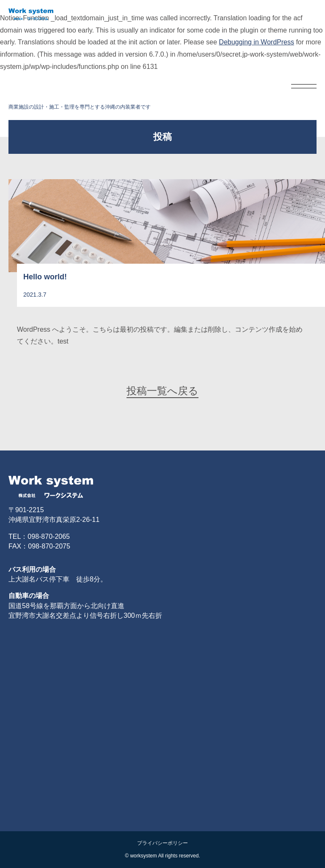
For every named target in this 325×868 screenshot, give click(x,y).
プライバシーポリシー (162, 843)
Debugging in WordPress (256, 42)
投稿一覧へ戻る (162, 391)
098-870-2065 (49, 536)
